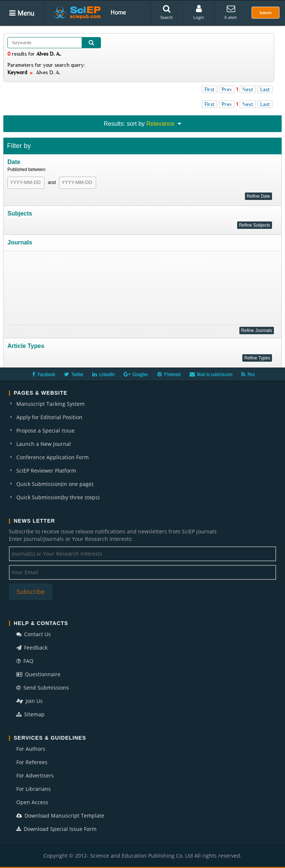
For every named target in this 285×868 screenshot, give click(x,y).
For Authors (31, 749)
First (209, 89)
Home (118, 12)
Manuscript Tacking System (50, 404)
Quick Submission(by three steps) (58, 497)
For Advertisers (35, 775)
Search (167, 12)
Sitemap (30, 714)
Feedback (32, 647)
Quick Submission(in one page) (55, 484)
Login (199, 12)
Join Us (30, 701)
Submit (266, 13)
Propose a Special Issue (45, 430)
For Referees (32, 762)
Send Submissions (43, 688)
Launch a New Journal (44, 444)
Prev (227, 89)
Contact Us (34, 634)
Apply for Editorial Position (49, 417)
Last (265, 89)
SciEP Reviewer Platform (46, 471)
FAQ (25, 661)
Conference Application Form (53, 457)
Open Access (32, 802)
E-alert (231, 12)
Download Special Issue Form (56, 829)
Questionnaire (38, 674)
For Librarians (34, 789)
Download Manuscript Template (60, 816)
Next (248, 89)
